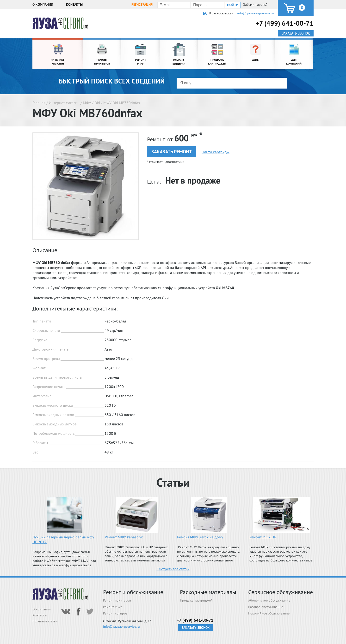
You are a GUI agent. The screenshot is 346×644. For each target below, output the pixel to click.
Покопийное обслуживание (269, 613)
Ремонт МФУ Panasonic (124, 537)
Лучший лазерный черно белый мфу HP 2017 (63, 539)
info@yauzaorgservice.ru (256, 13)
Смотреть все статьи (173, 569)
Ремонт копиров (115, 613)
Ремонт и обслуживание (133, 592)
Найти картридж (216, 152)
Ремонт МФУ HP (263, 537)
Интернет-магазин (64, 103)
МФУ (87, 103)
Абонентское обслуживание (269, 600)
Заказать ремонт (172, 152)
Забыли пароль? (255, 5)
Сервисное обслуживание (281, 592)
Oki (97, 103)
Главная (39, 103)
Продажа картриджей (196, 600)
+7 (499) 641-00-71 (285, 23)
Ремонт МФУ (113, 607)
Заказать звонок (196, 628)
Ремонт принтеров (117, 600)
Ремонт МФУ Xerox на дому (200, 537)
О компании (43, 5)
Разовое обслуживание (266, 607)
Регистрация (142, 5)
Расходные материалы (208, 592)
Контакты (74, 5)
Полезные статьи (45, 621)
